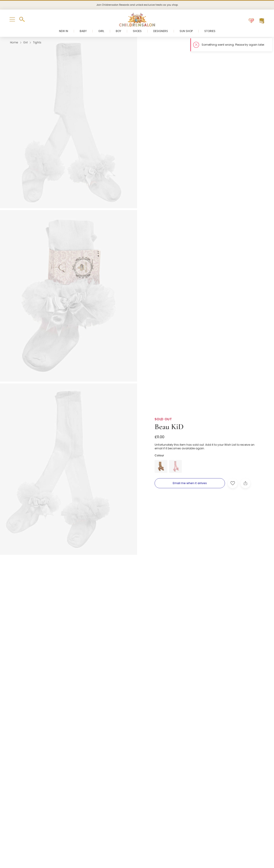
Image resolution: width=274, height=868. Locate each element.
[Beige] (161, 466)
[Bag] (262, 21)
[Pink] (175, 466)
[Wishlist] (251, 21)
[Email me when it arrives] (190, 483)
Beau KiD (169, 427)
